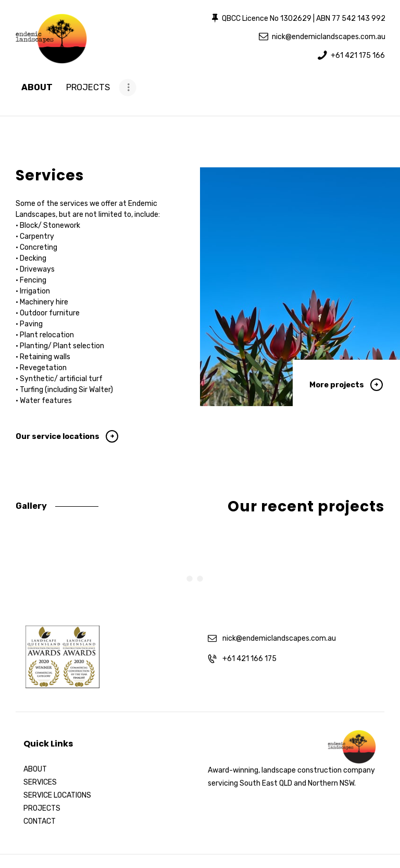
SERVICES (40, 744)
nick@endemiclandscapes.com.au (279, 599)
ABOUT (35, 731)
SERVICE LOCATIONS (57, 757)
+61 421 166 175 (249, 620)
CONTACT (40, 783)
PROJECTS (42, 770)
